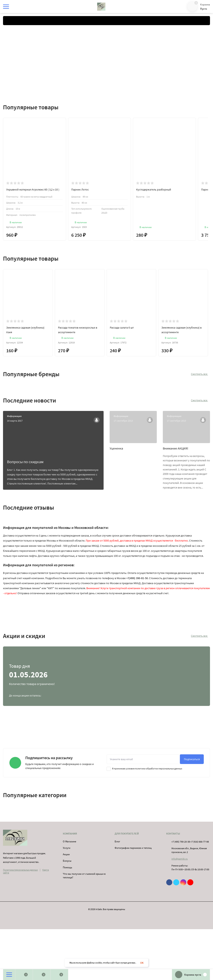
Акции (66, 854)
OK (142, 963)
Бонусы (67, 861)
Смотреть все (200, 374)
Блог (117, 841)
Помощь (67, 867)
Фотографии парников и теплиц (133, 848)
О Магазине (69, 841)
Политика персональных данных (20, 870)
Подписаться (192, 759)
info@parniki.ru (180, 859)
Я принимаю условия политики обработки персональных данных (144, 769)
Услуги (67, 848)
